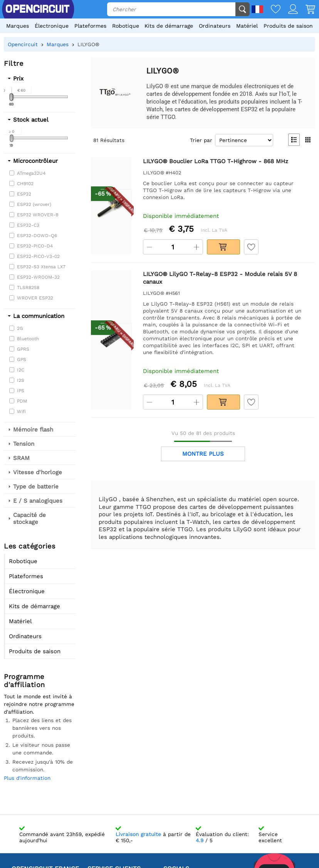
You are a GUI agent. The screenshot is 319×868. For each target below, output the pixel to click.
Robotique (126, 26)
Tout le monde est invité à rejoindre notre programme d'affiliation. (39, 704)
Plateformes (90, 26)
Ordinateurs (215, 26)
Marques (18, 26)
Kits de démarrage (169, 26)
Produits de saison (288, 26)
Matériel (247, 26)
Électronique (52, 26)
